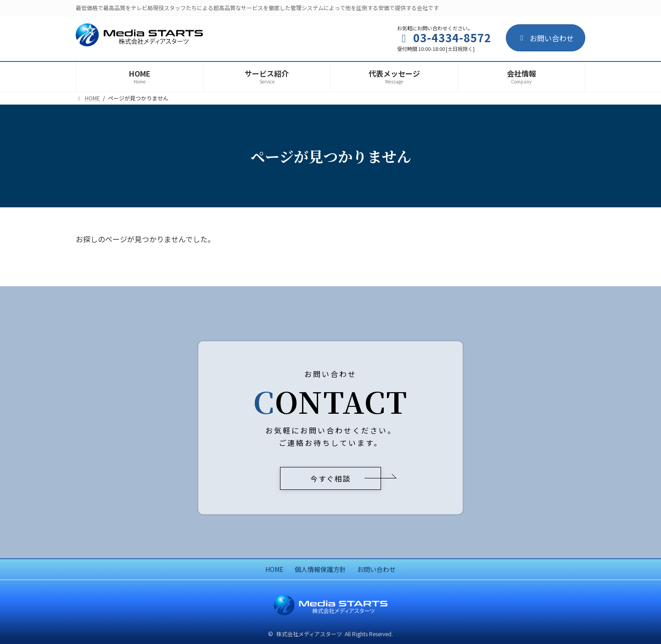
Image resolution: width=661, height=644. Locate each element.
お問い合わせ (546, 38)
